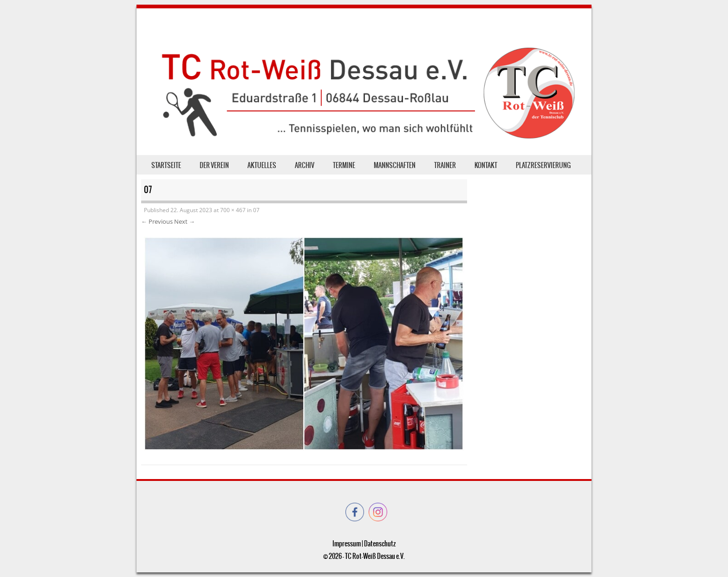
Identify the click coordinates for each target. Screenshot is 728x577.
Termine (344, 165)
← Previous (157, 221)
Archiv (305, 165)
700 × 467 (233, 210)
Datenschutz (380, 544)
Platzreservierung (543, 165)
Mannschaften (395, 165)
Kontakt (486, 165)
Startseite (166, 165)
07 (256, 210)
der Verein (214, 165)
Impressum (347, 544)
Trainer (445, 165)
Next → (185, 221)
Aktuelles (262, 165)
